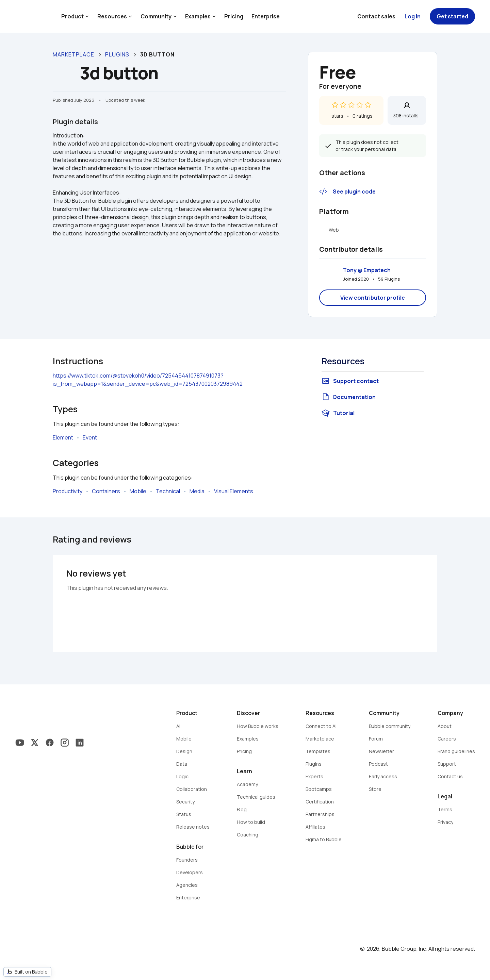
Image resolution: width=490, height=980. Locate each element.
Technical (168, 491)
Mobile (138, 491)
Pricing (234, 16)
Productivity (68, 491)
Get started (452, 16)
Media (197, 491)
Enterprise (266, 16)
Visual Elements (234, 491)
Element (63, 437)
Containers (106, 491)
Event (90, 437)
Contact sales (376, 16)
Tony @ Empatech (367, 270)
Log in (413, 16)
